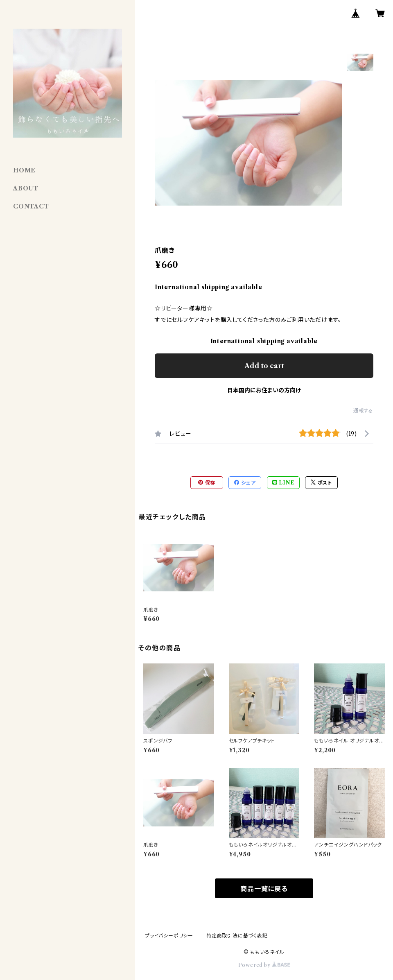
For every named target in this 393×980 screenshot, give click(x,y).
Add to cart (264, 366)
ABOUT (26, 188)
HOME (24, 170)
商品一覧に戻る (264, 889)
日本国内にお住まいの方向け (264, 390)
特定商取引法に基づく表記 (237, 936)
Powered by (264, 965)
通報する (363, 411)
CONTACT (31, 206)
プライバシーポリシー (169, 936)
